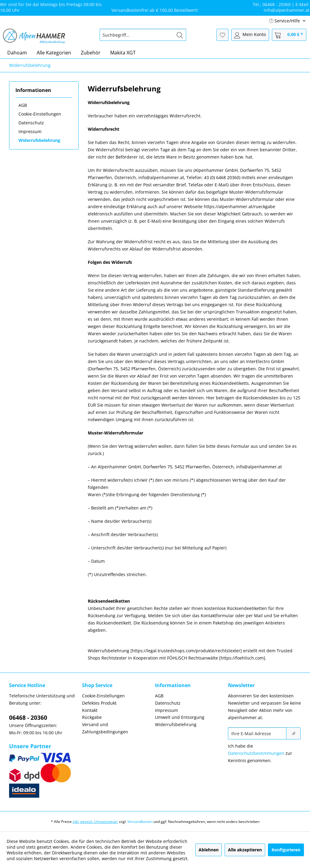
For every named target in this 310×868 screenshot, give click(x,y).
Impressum (30, 131)
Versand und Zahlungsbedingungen (105, 728)
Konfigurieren (286, 850)
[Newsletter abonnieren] (293, 733)
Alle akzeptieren (245, 850)
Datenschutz (31, 123)
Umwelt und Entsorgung (180, 717)
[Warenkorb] (289, 35)
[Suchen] (180, 35)
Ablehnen (209, 850)
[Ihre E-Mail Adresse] (257, 733)
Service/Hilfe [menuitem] (285, 21)
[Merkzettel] (223, 35)
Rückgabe (92, 717)
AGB (23, 105)
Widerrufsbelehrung (39, 140)
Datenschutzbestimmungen (256, 753)
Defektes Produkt (99, 703)
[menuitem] (143, 35)
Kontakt (90, 710)
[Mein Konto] (250, 35)
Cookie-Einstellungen (40, 114)
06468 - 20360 (28, 718)
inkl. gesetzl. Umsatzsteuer (95, 822)
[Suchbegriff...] (143, 35)
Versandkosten (140, 822)
